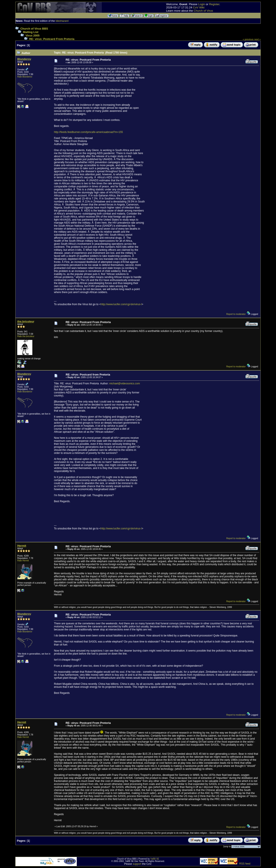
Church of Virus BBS (34, 29)
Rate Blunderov (25, 77)
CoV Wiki (199, 7)
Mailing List (31, 32)
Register (214, 4)
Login (202, 4)
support (137, 864)
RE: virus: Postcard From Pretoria (52, 39)
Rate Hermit (23, 561)
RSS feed (245, 864)
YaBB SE (155, 859)
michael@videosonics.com (125, 383)
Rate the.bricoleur (26, 336)
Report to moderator (236, 314)
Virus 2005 (32, 36)
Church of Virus (203, 11)
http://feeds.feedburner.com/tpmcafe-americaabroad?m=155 (88, 132)
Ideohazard (62, 21)
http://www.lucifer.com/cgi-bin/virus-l (121, 304)
